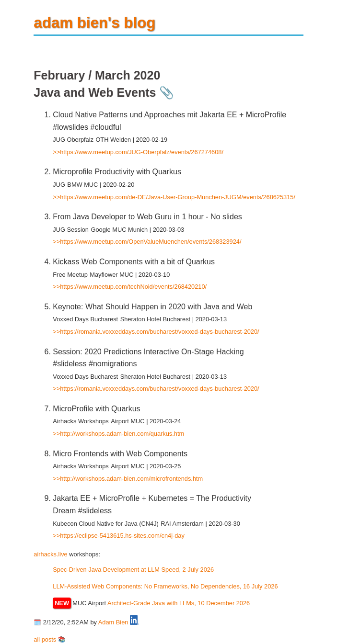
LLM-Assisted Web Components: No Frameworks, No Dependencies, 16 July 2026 (165, 586)
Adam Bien (113, 623)
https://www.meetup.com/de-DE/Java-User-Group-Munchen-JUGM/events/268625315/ (178, 197)
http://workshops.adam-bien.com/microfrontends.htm (131, 479)
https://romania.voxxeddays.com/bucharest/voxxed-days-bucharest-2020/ (159, 332)
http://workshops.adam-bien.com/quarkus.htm (122, 434)
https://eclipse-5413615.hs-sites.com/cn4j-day (122, 536)
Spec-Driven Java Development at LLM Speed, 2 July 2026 (133, 570)
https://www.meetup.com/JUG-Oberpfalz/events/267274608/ (142, 152)
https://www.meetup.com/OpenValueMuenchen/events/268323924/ (151, 242)
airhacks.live (50, 554)
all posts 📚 (50, 639)
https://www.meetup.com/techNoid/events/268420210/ (133, 287)
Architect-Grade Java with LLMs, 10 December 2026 (179, 603)
